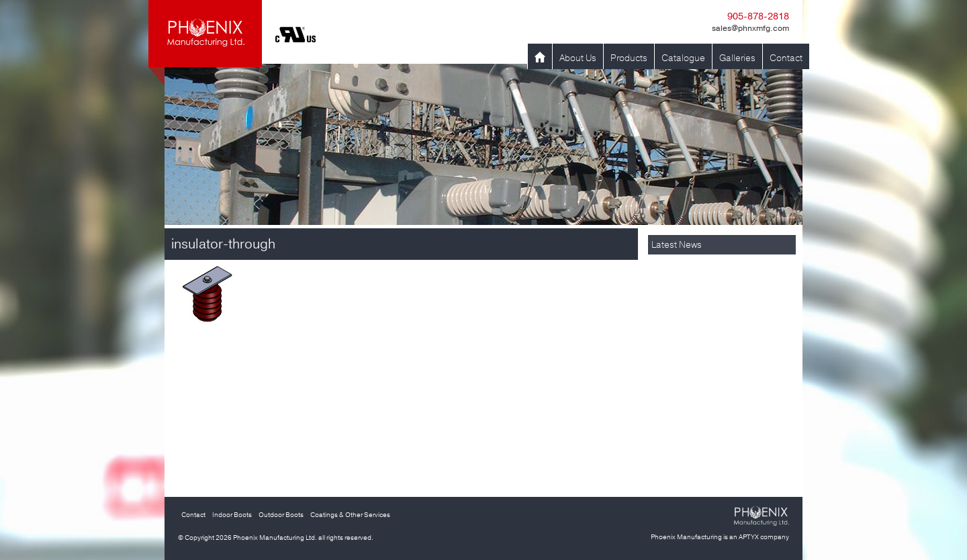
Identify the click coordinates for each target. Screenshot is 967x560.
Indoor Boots (232, 515)
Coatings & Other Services (350, 515)
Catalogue (683, 58)
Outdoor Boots (281, 515)
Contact (786, 58)
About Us (578, 58)
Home (540, 58)
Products (629, 58)
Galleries (737, 58)
